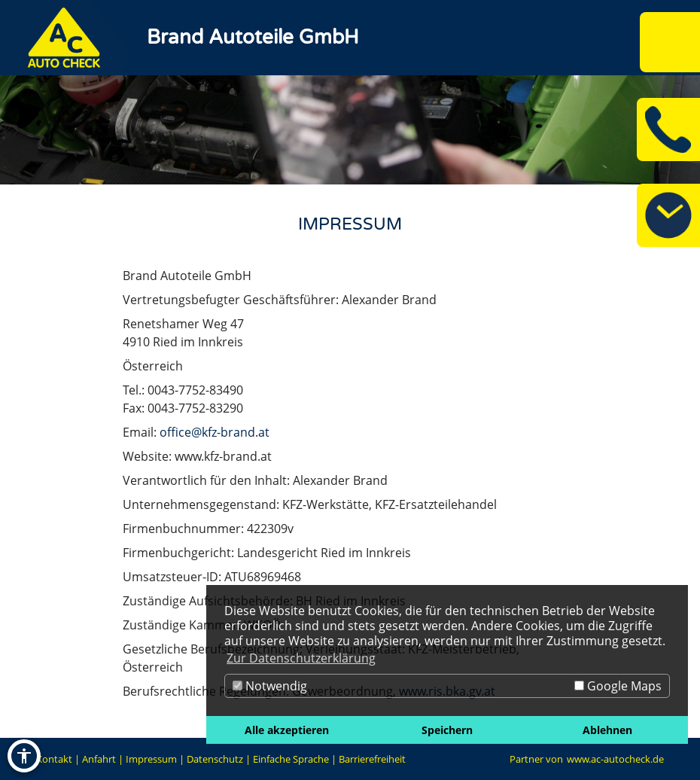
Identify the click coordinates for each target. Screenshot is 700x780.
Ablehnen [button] (607, 730)
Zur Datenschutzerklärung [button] (301, 658)
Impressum (151, 759)
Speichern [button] (447, 730)
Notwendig (270, 686)
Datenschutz (215, 759)
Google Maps (618, 686)
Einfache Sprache (291, 759)
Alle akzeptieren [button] (287, 730)
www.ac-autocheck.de (615, 759)
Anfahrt (99, 759)
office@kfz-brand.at (215, 432)
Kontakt (54, 759)
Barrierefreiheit (372, 759)
